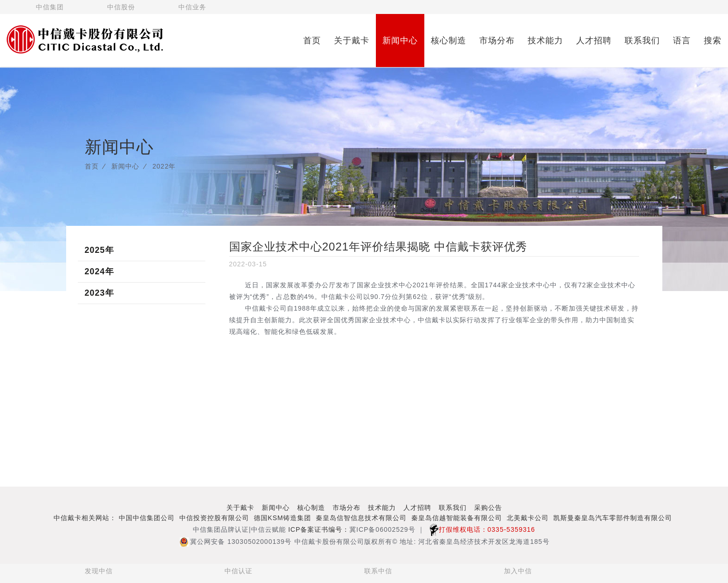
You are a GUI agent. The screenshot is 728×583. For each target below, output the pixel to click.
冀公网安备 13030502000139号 (236, 542)
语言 (682, 41)
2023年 (99, 293)
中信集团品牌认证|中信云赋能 (239, 529)
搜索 (713, 41)
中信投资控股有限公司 (214, 518)
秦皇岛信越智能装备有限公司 (457, 518)
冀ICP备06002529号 (382, 529)
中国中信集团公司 (147, 518)
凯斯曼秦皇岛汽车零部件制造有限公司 (613, 518)
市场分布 (497, 41)
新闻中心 (400, 41)
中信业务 (192, 7)
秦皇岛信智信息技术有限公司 (361, 518)
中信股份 (121, 7)
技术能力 (545, 41)
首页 (312, 41)
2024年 (99, 271)
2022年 (164, 166)
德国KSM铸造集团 (282, 518)
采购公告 (488, 508)
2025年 (99, 250)
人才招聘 (594, 41)
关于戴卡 (352, 41)
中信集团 (50, 7)
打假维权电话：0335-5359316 (480, 529)
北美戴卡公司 (528, 518)
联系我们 (642, 41)
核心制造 (449, 41)
